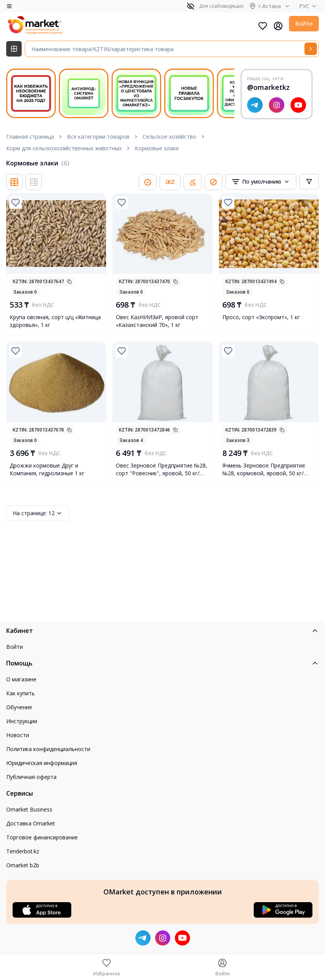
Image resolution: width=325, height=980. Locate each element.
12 (38, 513)
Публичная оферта (31, 777)
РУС (309, 6)
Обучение (19, 707)
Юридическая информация (42, 763)
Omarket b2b (23, 865)
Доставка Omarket (31, 823)
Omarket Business (29, 809)
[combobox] (261, 182)
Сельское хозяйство (169, 137)
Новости (18, 735)
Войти (304, 23)
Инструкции (22, 721)
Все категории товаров (98, 137)
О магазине (21, 679)
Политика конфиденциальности (48, 749)
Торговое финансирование (42, 837)
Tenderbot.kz (23, 851)
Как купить (21, 693)
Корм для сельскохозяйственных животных (64, 148)
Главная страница (30, 137)
